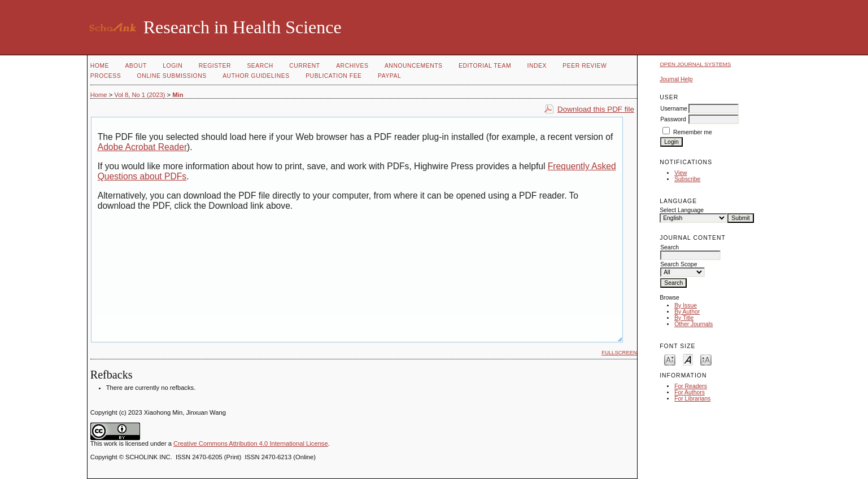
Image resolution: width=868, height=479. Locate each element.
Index (537, 66)
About (136, 66)
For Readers (691, 386)
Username (674, 109)
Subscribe (687, 179)
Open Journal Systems (695, 64)
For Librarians (692, 399)
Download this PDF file (596, 109)
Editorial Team (485, 66)
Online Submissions (172, 76)
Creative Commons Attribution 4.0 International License (251, 443)
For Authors (690, 392)
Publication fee (333, 76)
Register (215, 66)
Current (304, 66)
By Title (684, 318)
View (681, 173)
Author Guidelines (256, 76)
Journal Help (676, 79)
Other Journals (693, 324)
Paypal (389, 76)
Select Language (682, 210)
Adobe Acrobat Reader (142, 147)
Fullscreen (619, 352)
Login (173, 66)
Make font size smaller (670, 359)
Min (178, 95)
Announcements (414, 66)
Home (100, 66)
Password (673, 119)
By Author (687, 312)
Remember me (693, 132)
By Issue (686, 306)
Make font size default (688, 359)
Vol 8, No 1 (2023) (139, 95)
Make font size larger (706, 359)
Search (260, 66)
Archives (352, 66)
